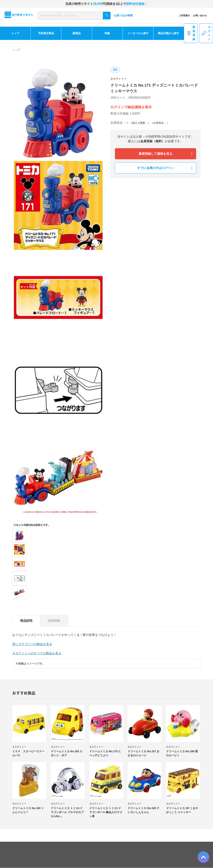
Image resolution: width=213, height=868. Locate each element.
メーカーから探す (138, 33)
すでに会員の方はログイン (156, 168)
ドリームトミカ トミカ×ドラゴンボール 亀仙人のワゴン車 (106, 812)
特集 (107, 33)
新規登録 (191, 33)
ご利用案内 (184, 16)
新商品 (77, 33)
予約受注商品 (46, 33)
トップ (15, 33)
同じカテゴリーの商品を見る (32, 644)
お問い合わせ (200, 16)
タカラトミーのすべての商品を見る (37, 653)
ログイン (206, 33)
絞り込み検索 (123, 15)
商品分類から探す (169, 33)
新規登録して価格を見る (156, 154)
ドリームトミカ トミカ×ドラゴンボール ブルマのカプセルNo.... (67, 812)
